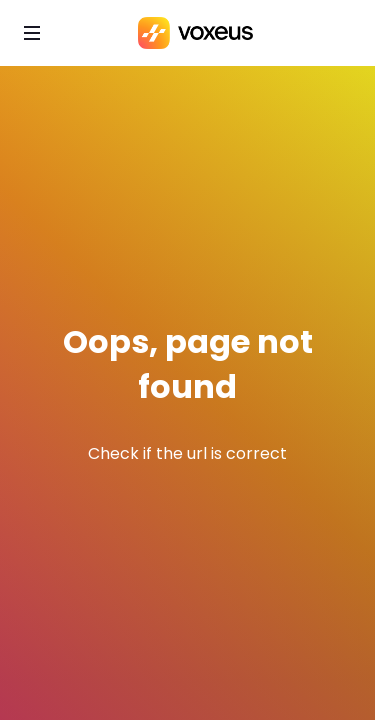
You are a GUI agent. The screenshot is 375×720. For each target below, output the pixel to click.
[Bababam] (195, 33)
